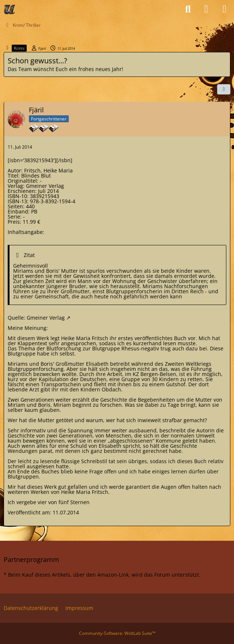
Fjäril (42, 49)
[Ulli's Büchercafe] (10, 9)
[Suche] (188, 9)
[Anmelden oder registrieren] (206, 9)
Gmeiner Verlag (46, 318)
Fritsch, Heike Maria (48, 170)
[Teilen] (224, 89)
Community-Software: (117, 633)
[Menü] (224, 9)
